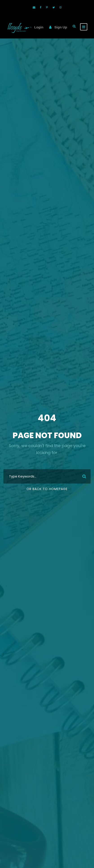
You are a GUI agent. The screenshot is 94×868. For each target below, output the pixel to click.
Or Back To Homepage (47, 489)
